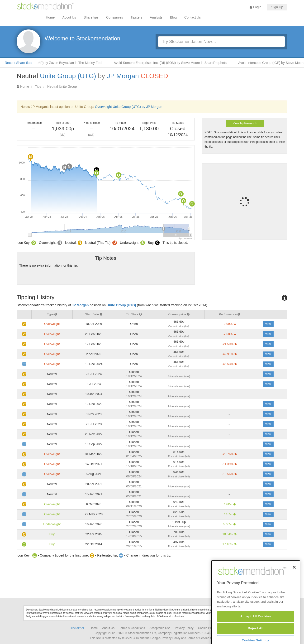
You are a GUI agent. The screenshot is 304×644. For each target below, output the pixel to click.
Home (50, 17)
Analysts (156, 17)
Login (255, 7)
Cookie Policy (207, 628)
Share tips (91, 17)
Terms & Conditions (132, 628)
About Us (69, 17)
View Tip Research (245, 123)
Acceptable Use (160, 628)
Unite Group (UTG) (68, 76)
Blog (173, 17)
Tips (38, 87)
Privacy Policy (184, 628)
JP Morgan (123, 76)
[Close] (294, 586)
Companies (115, 17)
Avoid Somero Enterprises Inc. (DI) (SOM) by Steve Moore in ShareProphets (174, 63)
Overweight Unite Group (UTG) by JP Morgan (129, 107)
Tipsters (136, 17)
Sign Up (277, 7)
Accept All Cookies (256, 635)
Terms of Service (198, 638)
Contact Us (192, 17)
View (268, 324)
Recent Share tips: (18, 63)
